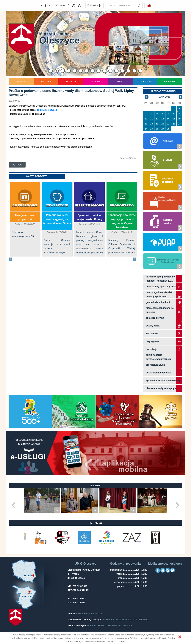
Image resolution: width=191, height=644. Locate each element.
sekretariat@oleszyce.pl (89, 614)
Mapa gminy (153, 341)
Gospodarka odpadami (158, 302)
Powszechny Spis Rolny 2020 (161, 287)
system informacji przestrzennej (163, 381)
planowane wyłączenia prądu (161, 388)
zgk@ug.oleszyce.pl (48, 110)
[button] (180, 637)
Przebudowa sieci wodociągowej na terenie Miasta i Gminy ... (57, 221)
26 (157, 129)
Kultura (46, 81)
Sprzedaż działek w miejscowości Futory (89, 217)
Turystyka (145, 81)
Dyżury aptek (153, 326)
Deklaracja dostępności (158, 373)
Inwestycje (57, 206)
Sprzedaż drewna (155, 318)
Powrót (17, 165)
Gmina (21, 81)
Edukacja (71, 81)
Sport (120, 81)
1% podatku (152, 334)
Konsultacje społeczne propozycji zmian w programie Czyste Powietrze (122, 221)
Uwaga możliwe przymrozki (25, 217)
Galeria (96, 81)
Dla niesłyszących (155, 365)
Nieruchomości (89, 206)
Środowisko (170, 81)
